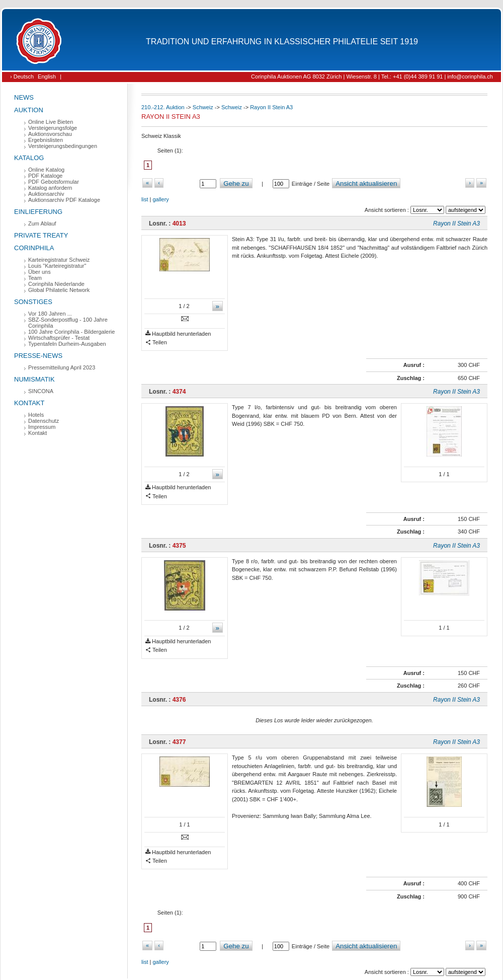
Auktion (29, 110)
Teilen (156, 343)
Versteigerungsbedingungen (63, 146)
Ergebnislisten (46, 140)
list (145, 199)
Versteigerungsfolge (53, 128)
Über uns (39, 272)
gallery (160, 199)
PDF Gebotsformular (54, 182)
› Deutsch (22, 77)
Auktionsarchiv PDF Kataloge (64, 200)
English (47, 77)
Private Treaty (41, 235)
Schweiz (203, 107)
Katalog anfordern (50, 188)
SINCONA (41, 391)
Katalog (29, 158)
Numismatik (34, 379)
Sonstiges (33, 302)
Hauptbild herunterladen (178, 334)
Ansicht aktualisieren (366, 183)
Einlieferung (38, 212)
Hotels (36, 415)
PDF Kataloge (45, 176)
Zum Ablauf (42, 223)
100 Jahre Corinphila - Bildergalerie (71, 332)
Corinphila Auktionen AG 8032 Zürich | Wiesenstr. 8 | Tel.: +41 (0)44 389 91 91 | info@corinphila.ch (372, 77)
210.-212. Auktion (163, 107)
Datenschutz (44, 421)
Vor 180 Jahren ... (50, 314)
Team (35, 278)
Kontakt (29, 403)
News (24, 97)
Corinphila (34, 248)
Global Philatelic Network (59, 290)
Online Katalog (46, 170)
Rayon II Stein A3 (271, 107)
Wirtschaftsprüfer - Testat (59, 338)
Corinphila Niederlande (56, 284)
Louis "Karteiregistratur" (57, 266)
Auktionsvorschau (50, 134)
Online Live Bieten (51, 122)
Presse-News (38, 356)
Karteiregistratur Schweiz (59, 260)
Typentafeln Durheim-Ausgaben (67, 344)
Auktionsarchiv (46, 194)
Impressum (42, 427)
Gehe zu (236, 183)
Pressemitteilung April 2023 (62, 367)
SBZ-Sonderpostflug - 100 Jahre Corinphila (68, 323)
